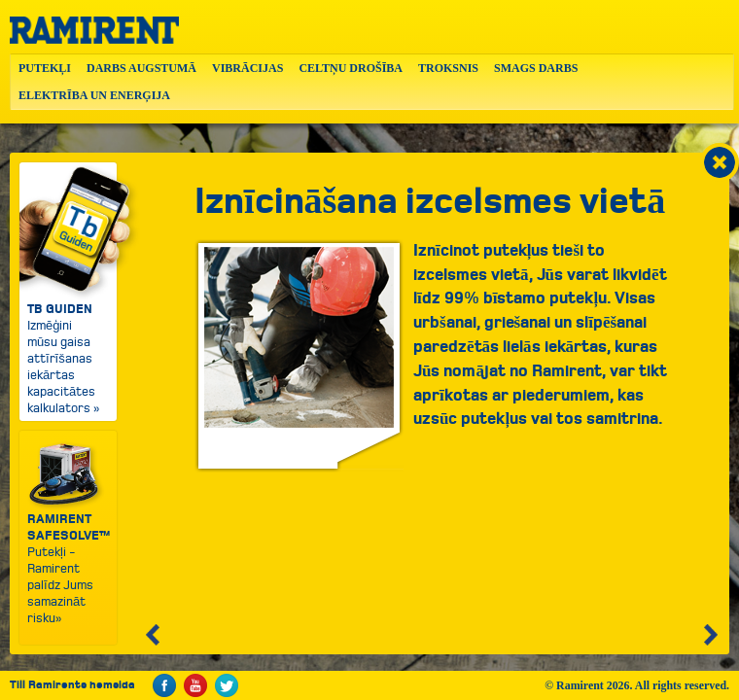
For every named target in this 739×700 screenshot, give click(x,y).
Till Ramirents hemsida (72, 685)
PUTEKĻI (45, 68)
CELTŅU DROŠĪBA (351, 68)
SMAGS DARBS (536, 68)
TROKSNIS (448, 68)
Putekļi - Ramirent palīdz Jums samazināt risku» (69, 533)
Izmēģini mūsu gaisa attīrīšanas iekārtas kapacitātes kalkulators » (68, 289)
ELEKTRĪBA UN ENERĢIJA (94, 95)
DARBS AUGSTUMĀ (141, 68)
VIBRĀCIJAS (247, 68)
